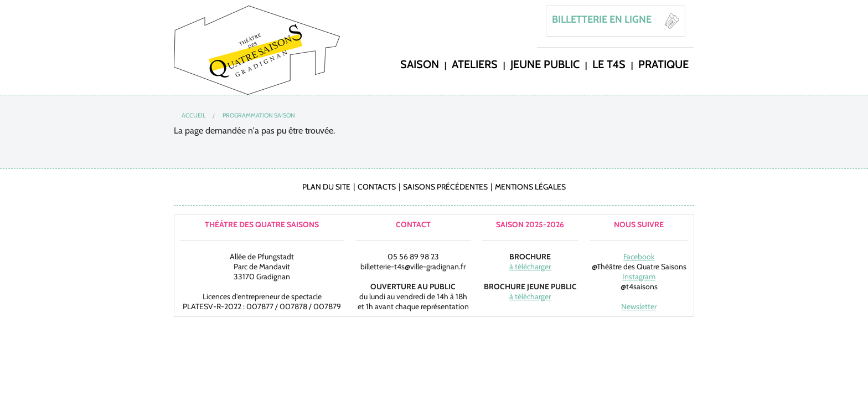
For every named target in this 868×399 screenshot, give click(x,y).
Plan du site (326, 187)
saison (420, 64)
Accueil (194, 115)
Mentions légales (530, 187)
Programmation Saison (259, 115)
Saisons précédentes (445, 187)
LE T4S (609, 64)
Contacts (377, 187)
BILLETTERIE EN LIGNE (602, 19)
